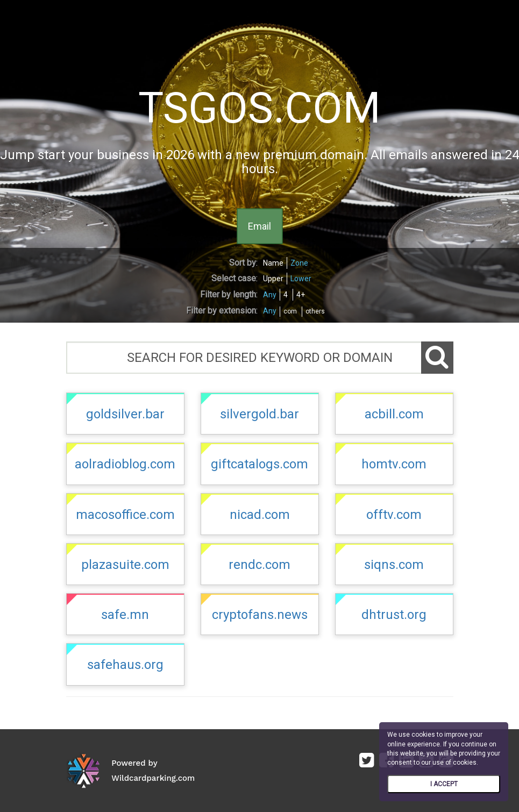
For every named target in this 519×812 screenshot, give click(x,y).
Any (270, 295)
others (315, 311)
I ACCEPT (444, 784)
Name (273, 263)
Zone (299, 263)
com (290, 311)
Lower (301, 279)
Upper (273, 279)
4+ (301, 295)
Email (259, 226)
